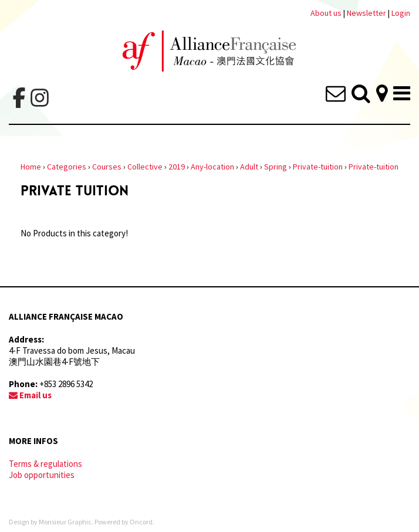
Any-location (212, 167)
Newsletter (367, 13)
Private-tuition (318, 167)
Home (31, 167)
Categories (67, 167)
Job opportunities (42, 475)
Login (401, 13)
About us (326, 13)
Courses (107, 167)
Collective (145, 167)
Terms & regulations (45, 464)
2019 (177, 167)
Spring (276, 167)
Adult (249, 167)
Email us (30, 395)
